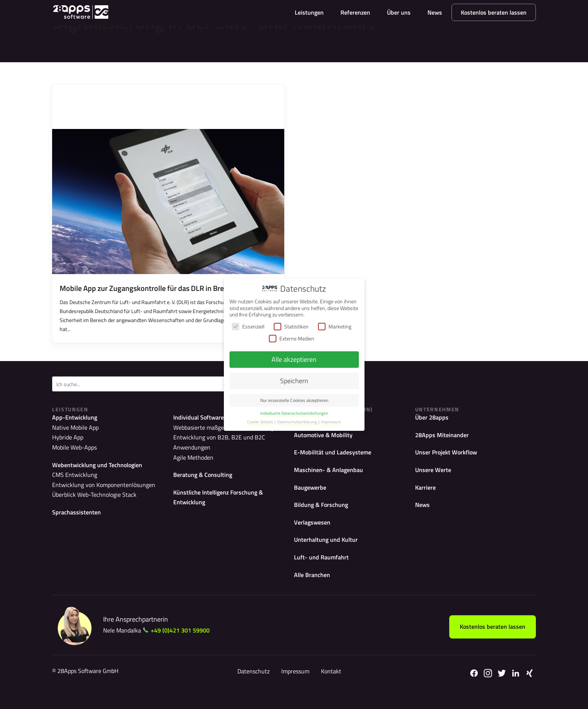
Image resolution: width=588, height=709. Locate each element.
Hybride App (65, 445)
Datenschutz (252, 687)
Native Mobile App (72, 436)
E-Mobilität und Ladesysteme (336, 462)
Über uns (399, 12)
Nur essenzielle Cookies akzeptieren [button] (294, 400)
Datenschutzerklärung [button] (297, 422)
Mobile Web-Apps (71, 455)
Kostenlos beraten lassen (494, 12)
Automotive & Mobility (327, 443)
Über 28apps (434, 425)
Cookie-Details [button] (260, 422)
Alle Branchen (314, 590)
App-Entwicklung (77, 425)
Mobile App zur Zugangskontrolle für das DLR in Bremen (149, 296)
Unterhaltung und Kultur (330, 553)
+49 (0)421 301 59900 (186, 646)
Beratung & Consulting (206, 472)
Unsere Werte (435, 480)
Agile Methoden (190, 455)
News (435, 12)
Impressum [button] (331, 422)
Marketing (335, 326)
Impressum (294, 687)
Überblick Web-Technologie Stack (88, 502)
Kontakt (330, 687)
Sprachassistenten (79, 519)
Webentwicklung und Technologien (103, 472)
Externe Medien (292, 338)
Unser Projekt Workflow (450, 462)
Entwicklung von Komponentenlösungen (97, 492)
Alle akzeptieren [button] (294, 359)
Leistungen (309, 12)
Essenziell (248, 326)
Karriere (427, 498)
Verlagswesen (314, 535)
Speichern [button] (294, 381)
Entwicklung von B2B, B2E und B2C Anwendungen (229, 445)
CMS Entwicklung (72, 483)
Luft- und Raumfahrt (324, 572)
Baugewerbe (312, 498)
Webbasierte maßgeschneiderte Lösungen (220, 436)
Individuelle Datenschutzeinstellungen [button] (294, 413)
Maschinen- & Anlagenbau (332, 480)
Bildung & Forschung (324, 516)
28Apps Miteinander (444, 443)
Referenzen (355, 12)
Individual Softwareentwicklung (219, 425)
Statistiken (291, 326)
